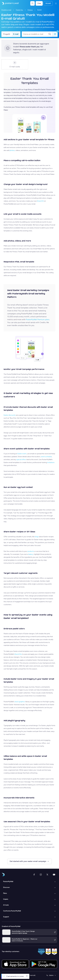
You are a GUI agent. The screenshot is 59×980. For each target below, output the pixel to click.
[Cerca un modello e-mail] (36, 34)
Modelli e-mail (6, 10)
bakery (31, 554)
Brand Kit (40, 201)
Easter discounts (10, 415)
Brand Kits (18, 654)
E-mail (16, 34)
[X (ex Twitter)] (47, 875)
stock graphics (20, 702)
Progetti (7, 34)
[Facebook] (34, 875)
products (31, 551)
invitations (51, 462)
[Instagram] (41, 875)
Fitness (30, 10)
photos (12, 150)
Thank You (19, 10)
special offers (21, 460)
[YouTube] (54, 875)
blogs (37, 537)
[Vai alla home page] (9, 3)
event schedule (46, 457)
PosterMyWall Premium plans (38, 319)
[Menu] (56, 3)
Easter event (22, 454)
